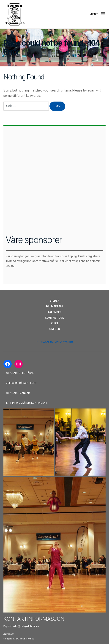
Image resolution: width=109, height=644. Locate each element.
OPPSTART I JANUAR (18, 393)
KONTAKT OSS (54, 318)
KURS (54, 323)
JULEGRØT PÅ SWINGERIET (21, 383)
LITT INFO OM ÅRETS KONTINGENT (27, 403)
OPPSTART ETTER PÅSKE (20, 373)
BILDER (54, 301)
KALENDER (54, 312)
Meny (98, 14)
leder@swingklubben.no (26, 626)
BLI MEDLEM (54, 306)
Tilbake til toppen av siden (54, 342)
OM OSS (54, 329)
